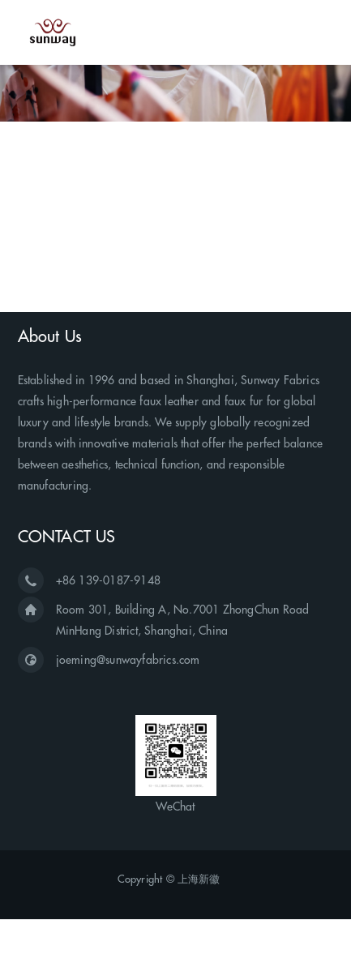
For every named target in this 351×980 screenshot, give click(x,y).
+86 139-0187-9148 (108, 580)
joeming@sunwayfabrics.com (128, 660)
